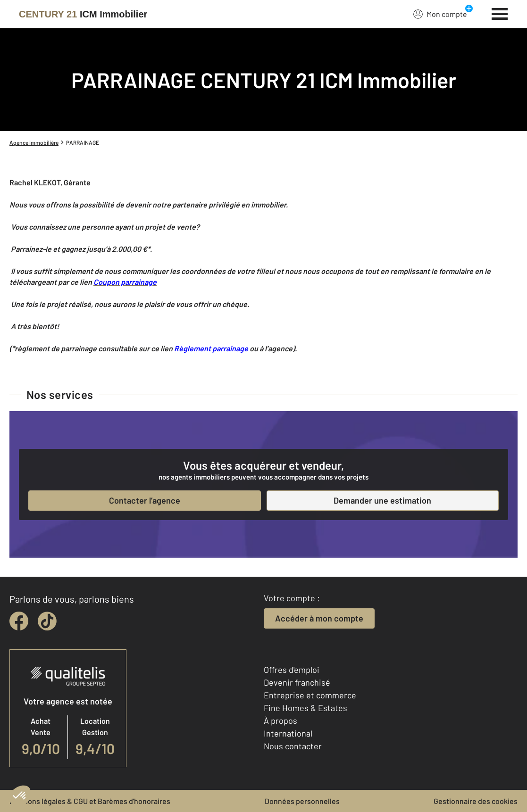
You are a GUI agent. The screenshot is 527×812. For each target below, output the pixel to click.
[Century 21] (83, 14)
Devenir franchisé (297, 682)
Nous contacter (293, 746)
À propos (280, 721)
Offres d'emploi (292, 670)
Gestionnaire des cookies (476, 801)
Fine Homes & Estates (305, 708)
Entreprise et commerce (310, 695)
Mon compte (440, 14)
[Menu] (500, 13)
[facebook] (19, 621)
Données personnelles (302, 801)
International (288, 733)
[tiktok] (47, 621)
